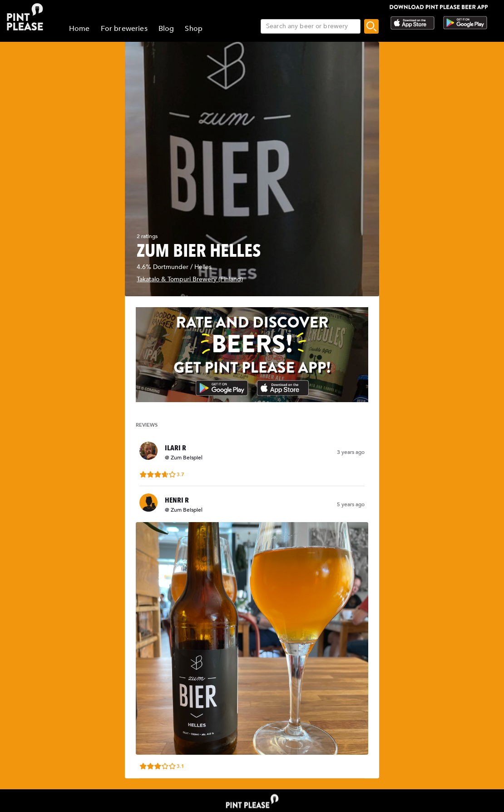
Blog (166, 29)
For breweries (124, 29)
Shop (194, 29)
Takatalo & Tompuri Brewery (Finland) (190, 279)
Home (79, 29)
